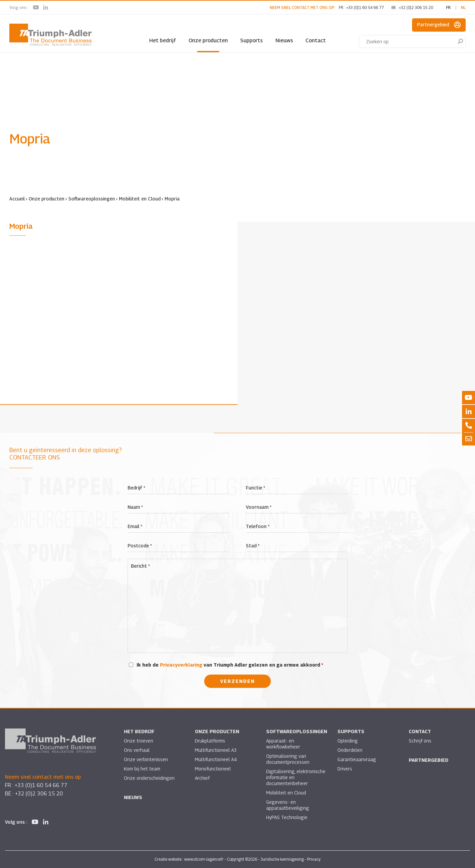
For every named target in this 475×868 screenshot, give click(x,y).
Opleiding (348, 741)
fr (448, 7)
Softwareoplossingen (92, 199)
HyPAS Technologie (287, 817)
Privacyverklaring (181, 665)
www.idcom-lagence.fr (204, 859)
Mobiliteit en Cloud (140, 199)
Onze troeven (139, 741)
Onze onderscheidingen (149, 778)
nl (463, 7)
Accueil (17, 199)
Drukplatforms (210, 741)
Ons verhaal (137, 750)
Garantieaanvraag (357, 759)
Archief (202, 778)
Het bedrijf (163, 40)
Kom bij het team (142, 769)
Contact (316, 40)
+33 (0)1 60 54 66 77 (365, 7)
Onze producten (208, 40)
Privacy (314, 859)
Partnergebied (439, 25)
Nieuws (284, 40)
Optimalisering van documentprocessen (288, 759)
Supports (251, 40)
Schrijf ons (420, 741)
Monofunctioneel (213, 769)
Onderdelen (350, 750)
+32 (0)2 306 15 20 (416, 7)
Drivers (345, 769)
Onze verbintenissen (146, 759)
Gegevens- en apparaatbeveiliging (288, 805)
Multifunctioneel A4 (216, 759)
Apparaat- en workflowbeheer (283, 744)
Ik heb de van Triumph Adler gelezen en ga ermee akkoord (230, 665)
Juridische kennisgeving (282, 859)
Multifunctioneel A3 (216, 750)
